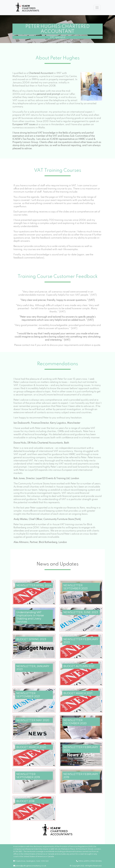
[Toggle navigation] (97, 8)
